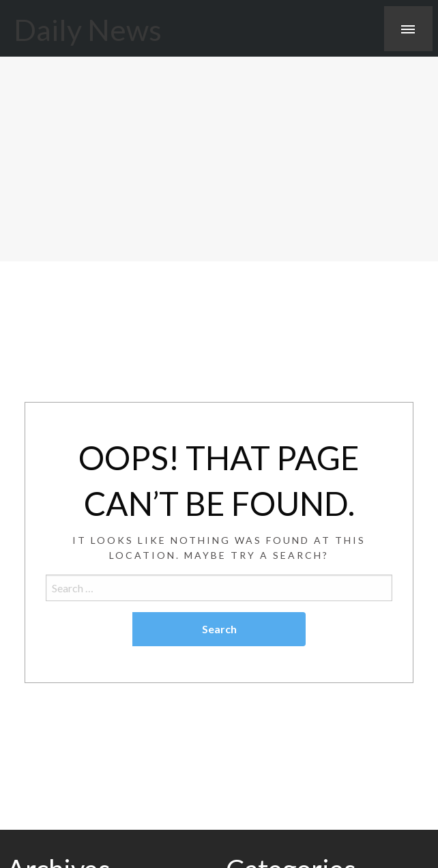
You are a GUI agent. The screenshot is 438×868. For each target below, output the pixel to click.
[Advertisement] (219, 159)
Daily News (88, 29)
